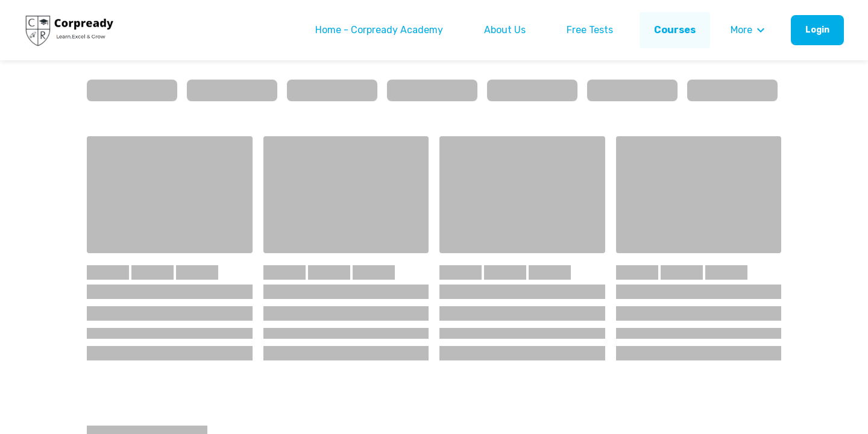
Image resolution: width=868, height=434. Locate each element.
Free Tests (590, 30)
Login (817, 30)
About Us (505, 30)
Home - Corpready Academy (379, 30)
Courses (675, 30)
